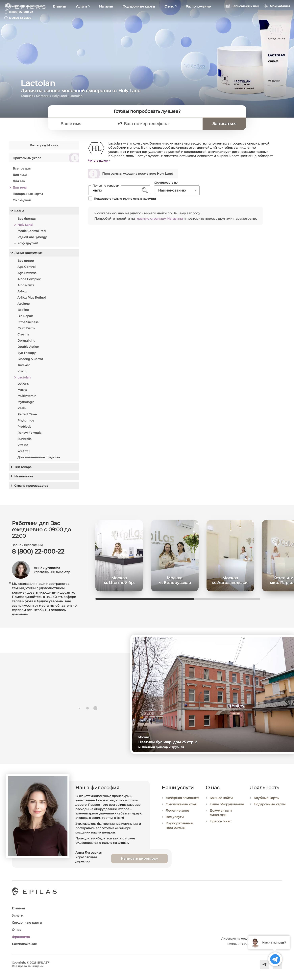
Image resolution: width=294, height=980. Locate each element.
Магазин (106, 18)
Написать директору (139, 864)
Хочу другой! (28, 243)
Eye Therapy (26, 353)
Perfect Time (27, 414)
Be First (23, 310)
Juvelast (24, 365)
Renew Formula (29, 433)
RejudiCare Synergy (32, 237)
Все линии (26, 261)
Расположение (198, 18)
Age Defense (27, 273)
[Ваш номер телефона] (161, 124)
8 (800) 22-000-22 (21, 12)
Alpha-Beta (26, 285)
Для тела (20, 187)
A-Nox (22, 291)
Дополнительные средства (39, 457)
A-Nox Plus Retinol (32, 297)
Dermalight (26, 341)
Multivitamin (27, 396)
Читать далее (98, 161)
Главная (60, 18)
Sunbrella (24, 439)
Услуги (81, 18)
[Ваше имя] (86, 124)
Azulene (24, 304)
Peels (22, 408)
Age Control (26, 267)
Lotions (23, 384)
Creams (23, 334)
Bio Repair (25, 316)
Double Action (28, 347)
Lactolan (24, 377)
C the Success (28, 322)
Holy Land (59, 96)
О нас (169, 18)
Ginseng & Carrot (30, 359)
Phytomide (26, 420)
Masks (22, 390)
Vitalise (23, 445)
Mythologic (26, 402)
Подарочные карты (139, 18)
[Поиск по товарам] (116, 190)
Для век (19, 181)
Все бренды (27, 219)
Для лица (20, 175)
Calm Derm (26, 328)
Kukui (22, 371)
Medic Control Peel (32, 231)
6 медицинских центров (26, 6)
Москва (53, 145)
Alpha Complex (29, 279)
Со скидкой (22, 200)
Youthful (24, 451)
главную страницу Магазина (159, 219)
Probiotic (24, 427)
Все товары (22, 168)
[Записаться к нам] (242, 18)
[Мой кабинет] (277, 18)
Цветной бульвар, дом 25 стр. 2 (172, 742)
